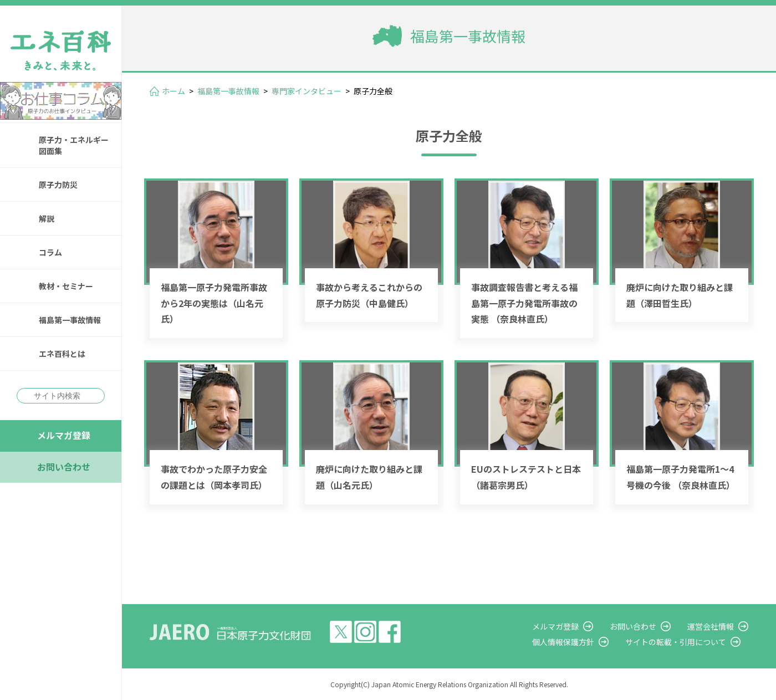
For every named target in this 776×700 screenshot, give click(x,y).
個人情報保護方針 (563, 642)
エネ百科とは (62, 354)
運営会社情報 (711, 626)
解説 (47, 218)
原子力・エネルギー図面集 (74, 145)
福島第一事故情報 (70, 320)
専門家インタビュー (307, 91)
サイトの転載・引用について (676, 642)
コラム (50, 252)
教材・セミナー (66, 286)
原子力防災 (58, 185)
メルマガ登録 (64, 435)
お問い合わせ (64, 467)
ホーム (173, 91)
